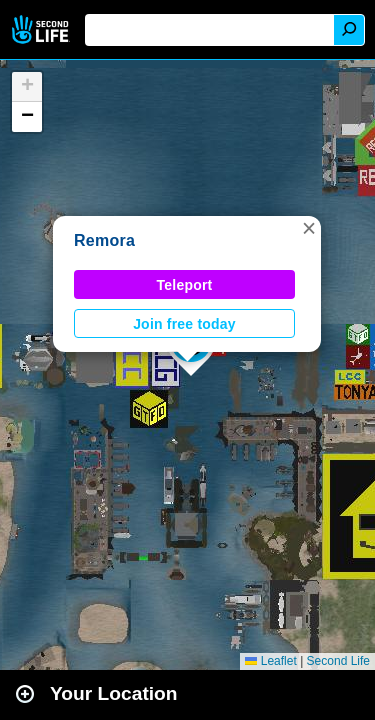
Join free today (184, 324)
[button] (309, 228)
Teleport (185, 285)
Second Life (42, 29)
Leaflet (270, 661)
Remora (104, 240)
